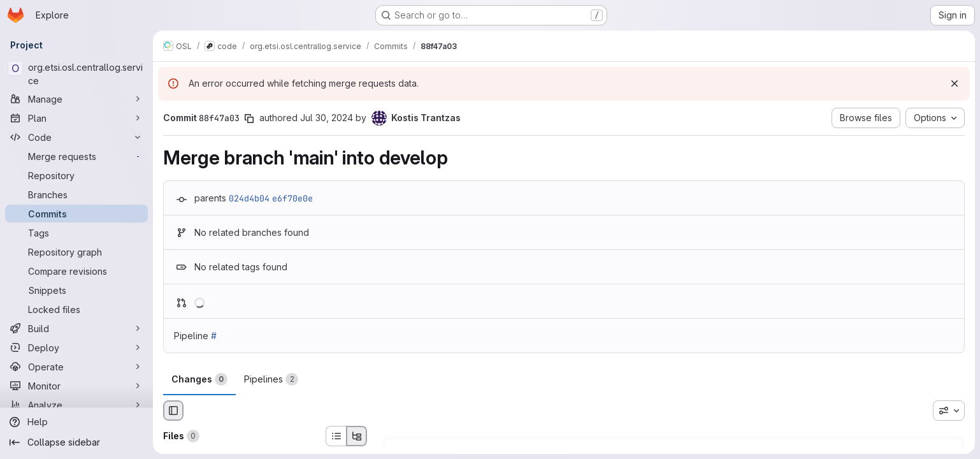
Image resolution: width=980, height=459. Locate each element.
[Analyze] (76, 405)
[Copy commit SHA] (249, 119)
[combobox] (949, 411)
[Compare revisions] (76, 271)
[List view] (336, 436)
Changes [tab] (199, 379)
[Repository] (76, 175)
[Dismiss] (955, 84)
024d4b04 (249, 198)
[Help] (76, 422)
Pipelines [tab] (271, 379)
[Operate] (76, 367)
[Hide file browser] (173, 411)
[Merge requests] (76, 156)
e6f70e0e (292, 198)
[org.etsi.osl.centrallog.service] (76, 74)
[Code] (76, 137)
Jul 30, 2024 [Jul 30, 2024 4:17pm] (327, 118)
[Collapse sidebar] (76, 442)
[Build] (76, 328)
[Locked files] (76, 309)
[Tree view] (357, 436)
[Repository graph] (76, 252)
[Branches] (76, 194)
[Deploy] (76, 347)
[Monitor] (76, 386)
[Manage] (76, 99)
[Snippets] (76, 290)
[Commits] (76, 214)
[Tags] (76, 233)
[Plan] (76, 118)
